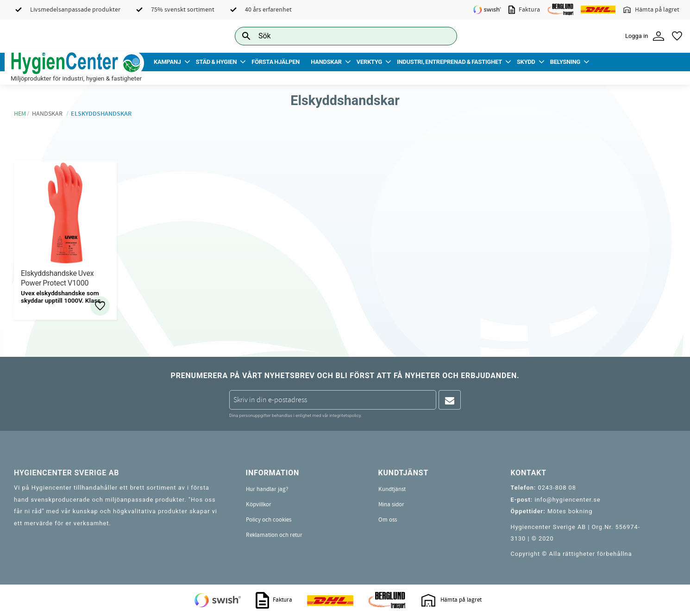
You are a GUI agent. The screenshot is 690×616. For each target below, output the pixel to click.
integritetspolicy (345, 415)
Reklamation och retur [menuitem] (274, 535)
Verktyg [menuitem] (369, 62)
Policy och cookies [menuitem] (269, 520)
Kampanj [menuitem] (167, 62)
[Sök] (443, 36)
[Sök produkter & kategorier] (336, 36)
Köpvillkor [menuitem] (259, 504)
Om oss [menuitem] (388, 520)
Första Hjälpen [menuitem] (276, 62)
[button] (677, 36)
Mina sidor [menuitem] (391, 504)
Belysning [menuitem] (565, 62)
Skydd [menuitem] (526, 62)
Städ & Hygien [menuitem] (216, 62)
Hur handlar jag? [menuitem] (267, 489)
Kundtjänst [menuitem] (392, 489)
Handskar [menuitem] (326, 62)
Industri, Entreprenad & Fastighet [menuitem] (449, 62)
